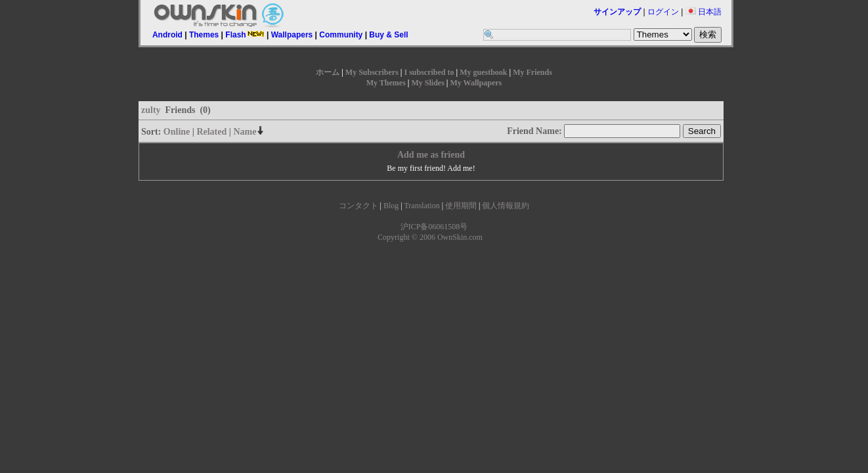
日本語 (704, 12)
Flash (245, 35)
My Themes (386, 83)
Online (177, 132)
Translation (422, 206)
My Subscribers (372, 72)
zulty (151, 110)
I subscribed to (429, 72)
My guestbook (483, 72)
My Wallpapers (476, 83)
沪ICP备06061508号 (434, 227)
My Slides (427, 83)
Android (167, 35)
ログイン (663, 12)
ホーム (328, 72)
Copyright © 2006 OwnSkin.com (430, 237)
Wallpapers (292, 35)
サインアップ (617, 12)
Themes (204, 35)
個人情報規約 (506, 206)
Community (341, 35)
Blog (391, 206)
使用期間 (461, 206)
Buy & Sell (388, 35)
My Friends (532, 72)
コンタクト (358, 206)
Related (211, 132)
